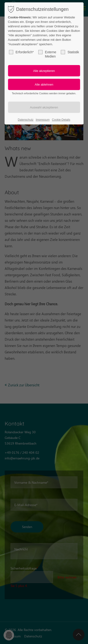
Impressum (43, 120)
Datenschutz (26, 120)
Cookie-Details (61, 120)
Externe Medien (47, 54)
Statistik (70, 52)
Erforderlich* (21, 52)
